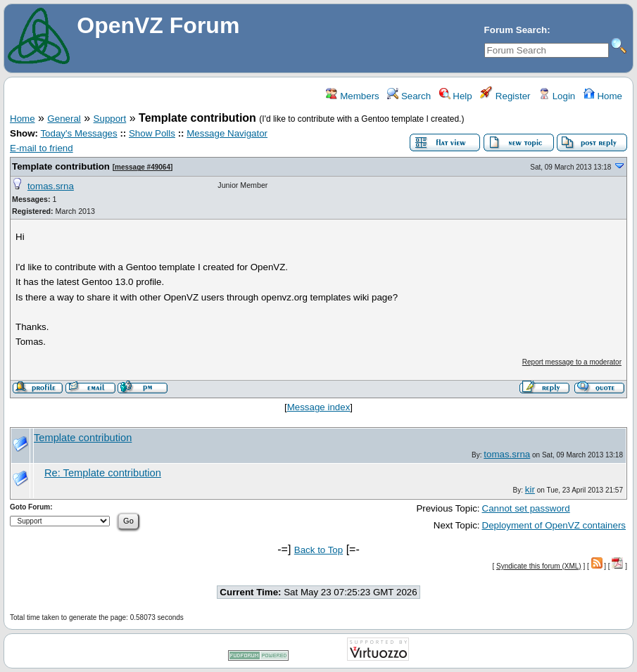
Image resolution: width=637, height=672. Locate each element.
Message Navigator (227, 133)
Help (456, 96)
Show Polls (152, 133)
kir (530, 489)
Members (352, 96)
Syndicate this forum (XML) (539, 566)
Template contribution (61, 166)
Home (603, 96)
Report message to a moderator (572, 362)
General (64, 119)
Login (557, 96)
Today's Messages (78, 133)
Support (110, 119)
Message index (319, 407)
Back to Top (318, 550)
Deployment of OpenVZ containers (554, 525)
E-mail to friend (42, 148)
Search (409, 96)
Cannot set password (526, 508)
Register (505, 96)
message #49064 (143, 167)
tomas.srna (51, 186)
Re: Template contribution (103, 473)
